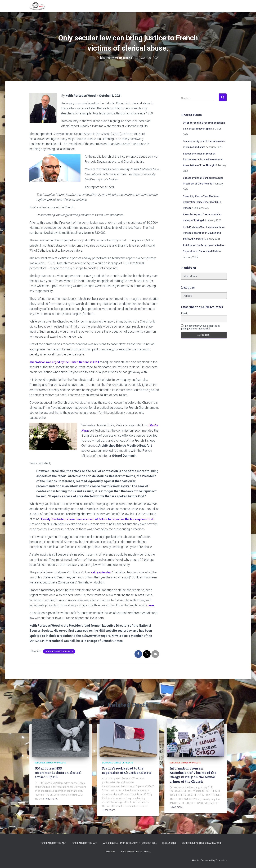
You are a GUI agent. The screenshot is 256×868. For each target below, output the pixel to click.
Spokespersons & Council (136, 851)
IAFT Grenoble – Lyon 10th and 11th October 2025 (130, 843)
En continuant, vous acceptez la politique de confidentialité (200, 327)
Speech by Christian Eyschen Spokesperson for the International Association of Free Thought (203, 159)
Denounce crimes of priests (59, 651)
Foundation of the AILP (53, 843)
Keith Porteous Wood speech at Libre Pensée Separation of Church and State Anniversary (204, 233)
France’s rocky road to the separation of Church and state (127, 770)
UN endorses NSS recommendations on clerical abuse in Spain (58, 772)
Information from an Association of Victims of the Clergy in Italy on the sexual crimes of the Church (193, 775)
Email (184, 313)
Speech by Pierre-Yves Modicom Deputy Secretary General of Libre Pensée (202, 202)
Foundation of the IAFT (84, 843)
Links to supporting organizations (202, 843)
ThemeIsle (221, 860)
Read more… (51, 798)
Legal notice (169, 843)
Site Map (111, 851)
